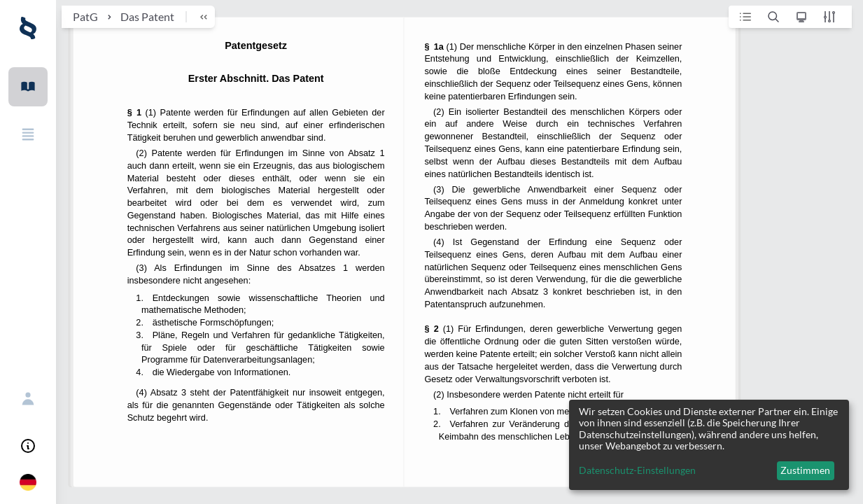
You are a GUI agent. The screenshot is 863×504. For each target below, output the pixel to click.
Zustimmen (805, 470)
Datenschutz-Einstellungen (637, 470)
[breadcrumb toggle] (197, 17)
